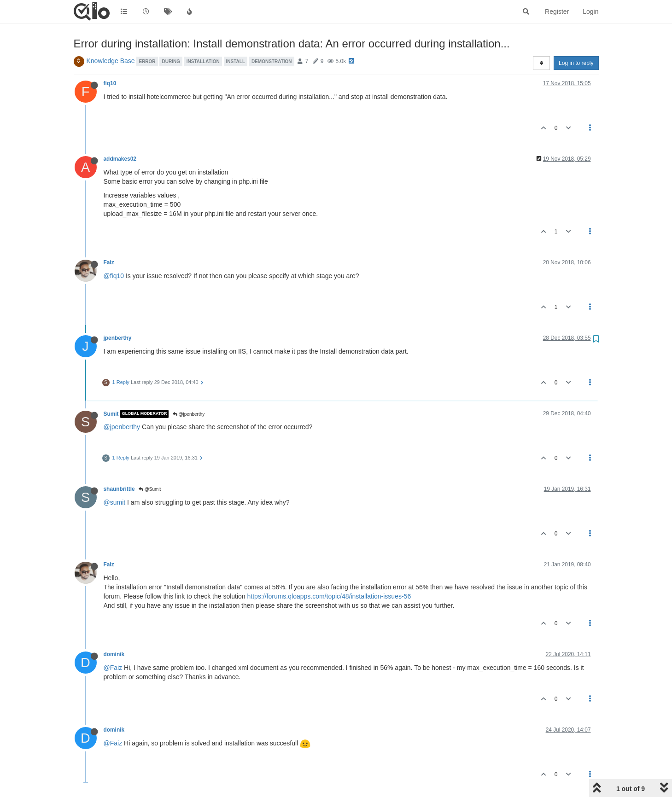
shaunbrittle (119, 489)
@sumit (115, 502)
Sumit (111, 414)
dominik (114, 654)
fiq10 (110, 83)
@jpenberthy (189, 414)
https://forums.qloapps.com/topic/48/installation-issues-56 (329, 596)
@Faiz (113, 668)
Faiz (109, 262)
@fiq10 (114, 276)
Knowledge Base (111, 61)
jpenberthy (118, 338)
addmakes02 (120, 159)
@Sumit (150, 489)
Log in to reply (576, 63)
